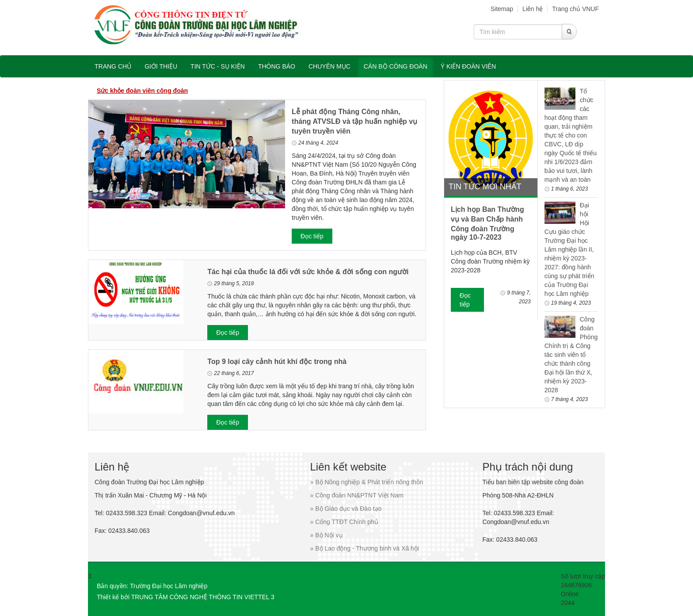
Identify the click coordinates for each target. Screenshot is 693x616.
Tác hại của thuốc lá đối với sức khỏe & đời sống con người (308, 272)
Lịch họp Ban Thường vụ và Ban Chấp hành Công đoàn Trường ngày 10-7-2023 (487, 223)
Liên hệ (533, 9)
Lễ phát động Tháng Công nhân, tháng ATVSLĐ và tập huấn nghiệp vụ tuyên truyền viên (354, 121)
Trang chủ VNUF (575, 9)
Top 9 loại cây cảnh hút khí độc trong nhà (277, 362)
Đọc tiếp (312, 236)
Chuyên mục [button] (329, 66)
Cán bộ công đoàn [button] (396, 66)
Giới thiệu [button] (161, 66)
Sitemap (502, 9)
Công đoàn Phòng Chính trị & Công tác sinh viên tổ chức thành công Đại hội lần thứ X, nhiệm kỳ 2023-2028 (571, 355)
